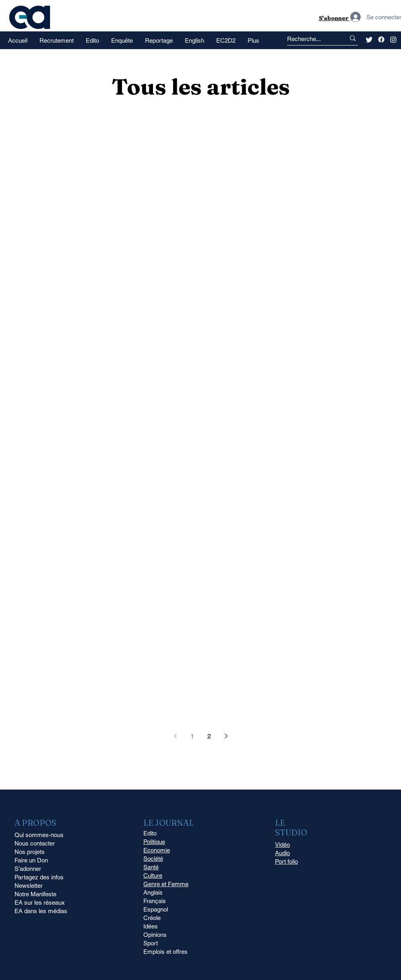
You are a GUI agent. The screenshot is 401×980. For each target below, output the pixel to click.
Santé (151, 867)
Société (153, 859)
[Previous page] (175, 736)
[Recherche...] (309, 39)
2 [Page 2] (209, 736)
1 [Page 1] (192, 736)
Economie (157, 850)
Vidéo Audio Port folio (286, 853)
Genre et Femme (166, 884)
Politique (154, 842)
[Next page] (226, 736)
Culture (153, 876)
